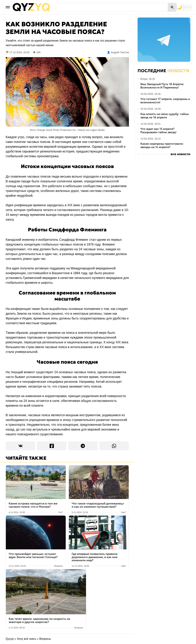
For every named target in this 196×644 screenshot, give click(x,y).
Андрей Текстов (120, 52)
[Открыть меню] (8, 7)
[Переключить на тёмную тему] (164, 7)
